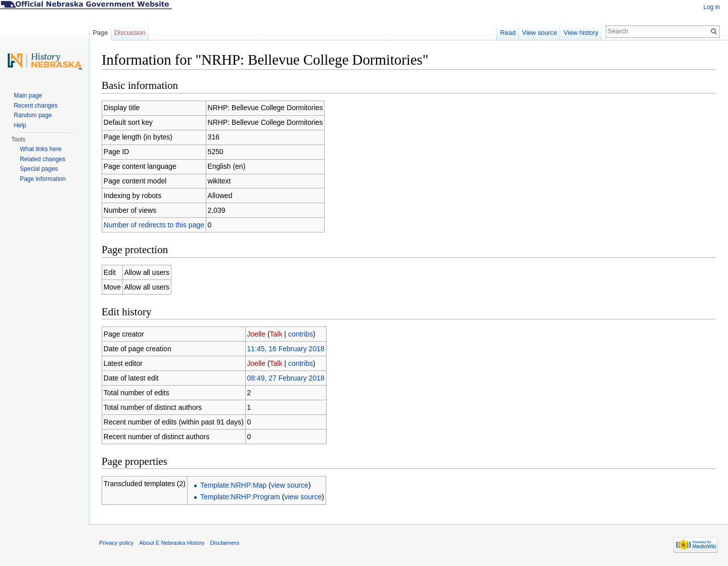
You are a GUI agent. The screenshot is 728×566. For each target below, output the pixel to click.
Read (508, 33)
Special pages (39, 169)
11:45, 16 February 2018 (285, 349)
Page (100, 33)
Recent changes (36, 106)
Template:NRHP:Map (234, 485)
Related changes (42, 159)
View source (540, 33)
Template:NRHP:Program (240, 497)
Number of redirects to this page (154, 225)
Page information (43, 179)
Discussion (130, 33)
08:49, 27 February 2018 (285, 378)
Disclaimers (224, 543)
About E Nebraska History (172, 543)
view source (290, 485)
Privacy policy (116, 543)
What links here (41, 149)
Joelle (256, 334)
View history (581, 33)
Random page (33, 115)
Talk (276, 334)
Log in (712, 7)
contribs (301, 334)
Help (20, 125)
